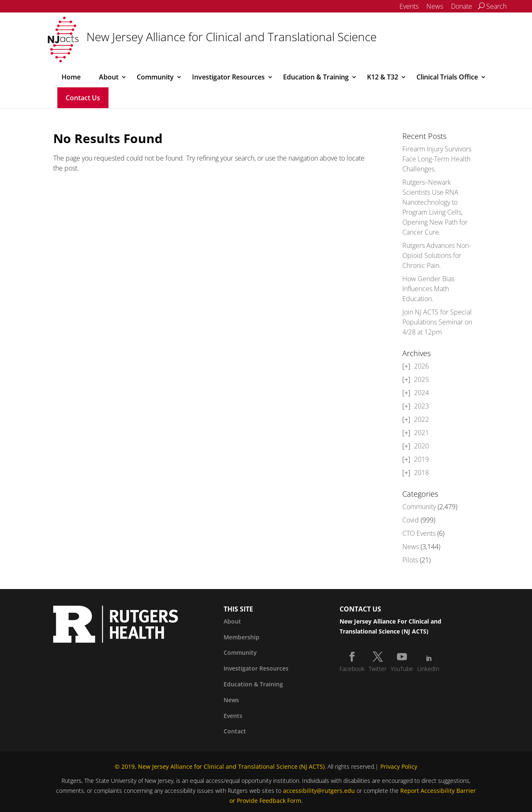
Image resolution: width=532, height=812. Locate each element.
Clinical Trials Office (447, 77)
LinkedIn (428, 669)
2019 (421, 459)
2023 (421, 406)
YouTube (402, 669)
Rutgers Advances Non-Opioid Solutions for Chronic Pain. (437, 255)
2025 (421, 379)
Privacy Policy (399, 766)
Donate (462, 6)
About (109, 77)
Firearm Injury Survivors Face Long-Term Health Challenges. (437, 159)
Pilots (410, 560)
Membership (241, 637)
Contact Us (83, 98)
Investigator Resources (228, 77)
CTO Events (419, 533)
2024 (421, 393)
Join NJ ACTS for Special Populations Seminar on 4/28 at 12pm (437, 322)
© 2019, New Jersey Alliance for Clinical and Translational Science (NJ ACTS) (220, 766)
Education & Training (316, 77)
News (435, 6)
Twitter (378, 669)
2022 (421, 419)
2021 (421, 433)
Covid (411, 520)
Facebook (352, 669)
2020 (421, 446)
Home (71, 77)
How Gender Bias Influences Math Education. (428, 289)
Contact (235, 731)
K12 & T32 (383, 77)
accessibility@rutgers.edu (319, 791)
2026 (421, 366)
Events (409, 6)
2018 (421, 473)
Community (155, 77)
